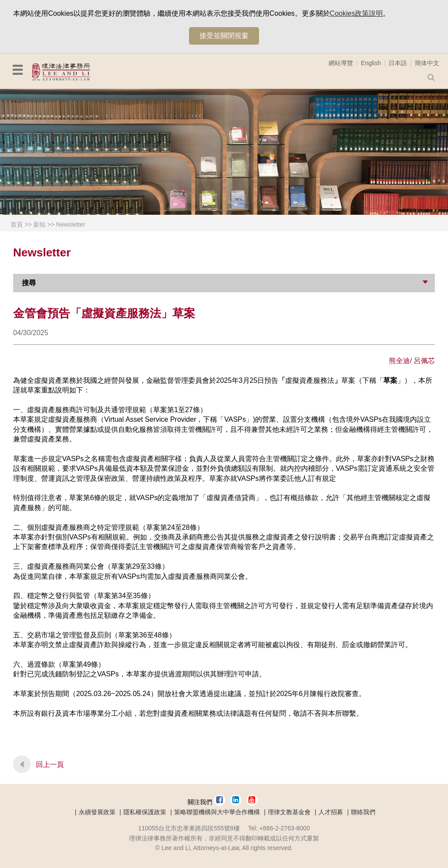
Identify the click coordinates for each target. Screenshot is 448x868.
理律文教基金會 (289, 812)
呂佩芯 (424, 361)
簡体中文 (427, 63)
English (371, 63)
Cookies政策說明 (357, 13)
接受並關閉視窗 (224, 36)
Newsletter (70, 224)
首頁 (17, 224)
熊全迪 (399, 361)
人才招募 (331, 812)
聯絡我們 (363, 812)
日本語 (398, 63)
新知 (39, 224)
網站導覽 (341, 63)
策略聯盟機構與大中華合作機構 (217, 812)
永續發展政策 (97, 812)
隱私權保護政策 (145, 812)
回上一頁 (50, 765)
